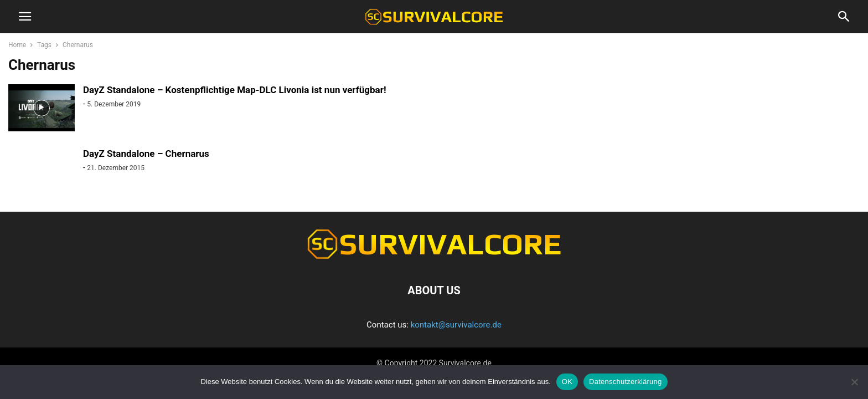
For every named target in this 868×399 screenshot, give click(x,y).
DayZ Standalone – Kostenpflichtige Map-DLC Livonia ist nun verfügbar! (235, 90)
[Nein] (854, 382)
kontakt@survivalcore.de (456, 325)
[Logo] (434, 257)
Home (17, 45)
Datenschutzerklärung (625, 382)
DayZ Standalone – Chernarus (146, 154)
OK (567, 382)
